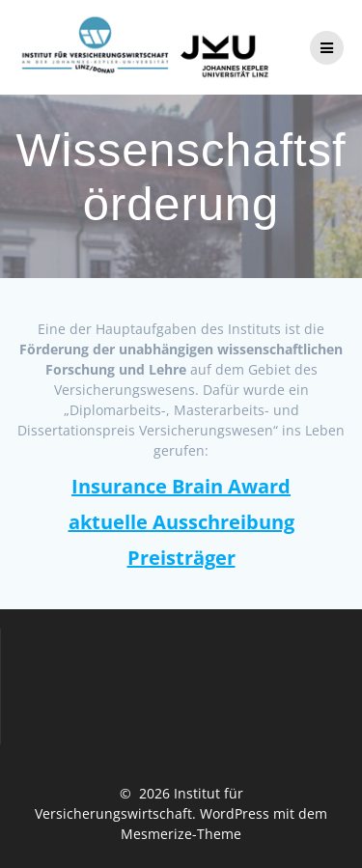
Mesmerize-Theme (181, 834)
